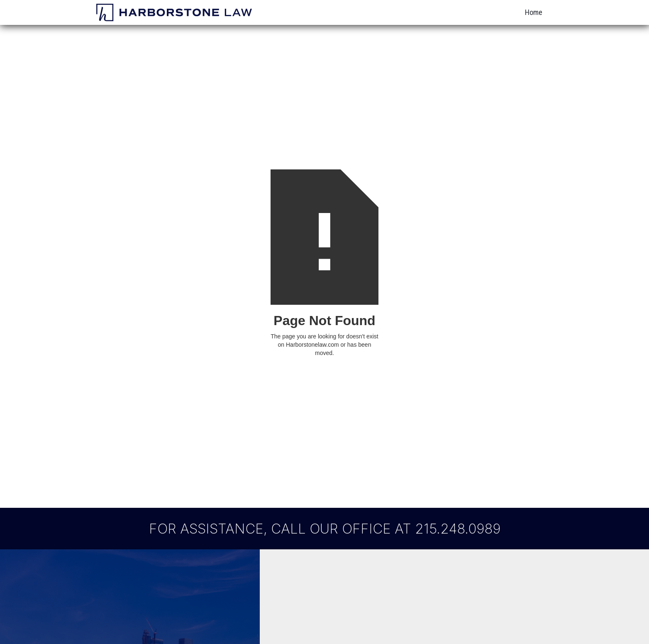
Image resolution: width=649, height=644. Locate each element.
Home (534, 12)
